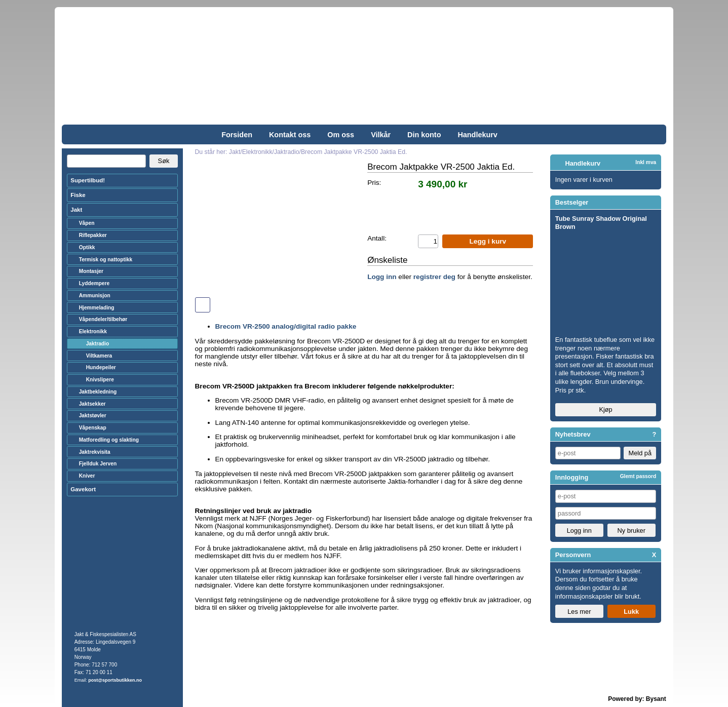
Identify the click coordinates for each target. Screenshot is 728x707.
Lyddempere (94, 283)
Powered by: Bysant (637, 699)
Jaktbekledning (98, 392)
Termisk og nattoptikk (106, 260)
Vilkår (381, 135)
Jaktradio (98, 344)
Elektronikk (93, 331)
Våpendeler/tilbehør (103, 319)
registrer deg (434, 277)
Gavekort (83, 489)
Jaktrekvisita (95, 452)
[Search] (107, 161)
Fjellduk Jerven (98, 464)
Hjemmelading (97, 308)
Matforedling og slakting (109, 440)
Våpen (87, 223)
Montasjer (91, 271)
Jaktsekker (92, 404)
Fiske (78, 195)
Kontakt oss (290, 135)
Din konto (424, 135)
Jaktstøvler (93, 416)
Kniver (87, 476)
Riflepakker (93, 235)
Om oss (341, 135)
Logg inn (382, 277)
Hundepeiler (101, 367)
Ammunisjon (95, 296)
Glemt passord (638, 476)
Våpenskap (93, 428)
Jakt (76, 210)
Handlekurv (477, 135)
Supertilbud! (88, 180)
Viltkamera (99, 356)
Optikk (87, 247)
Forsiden (237, 135)
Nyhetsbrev (573, 434)
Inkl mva (646, 162)
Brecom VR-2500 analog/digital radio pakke (286, 326)
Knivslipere (100, 380)
